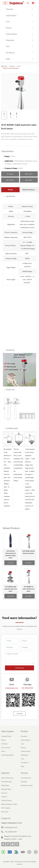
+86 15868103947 (27, 688)
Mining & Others (6, 789)
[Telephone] (12, 647)
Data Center (5, 812)
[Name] (12, 641)
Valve (8, 46)
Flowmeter (10, 9)
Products (24, 731)
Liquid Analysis (11, 15)
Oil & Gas (4, 793)
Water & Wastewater (7, 778)
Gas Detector (10, 53)
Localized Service (26, 778)
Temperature (10, 40)
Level (8, 22)
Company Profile (6, 736)
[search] (28, 3)
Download (24, 782)
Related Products (29, 190)
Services (24, 773)
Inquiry (10, 174)
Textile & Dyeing (6, 800)
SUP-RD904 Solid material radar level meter (11, 589)
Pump (8, 59)
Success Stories (6, 748)
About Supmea (7, 731)
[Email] (27, 641)
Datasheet (10, 180)
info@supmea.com (12, 688)
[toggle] (5, 3)
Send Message (19, 668)
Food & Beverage (6, 782)
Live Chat (11, 563)
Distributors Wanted (27, 785)
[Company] (27, 647)
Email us (29, 174)
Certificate (4, 744)
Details (10, 190)
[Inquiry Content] (19, 658)
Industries (5, 773)
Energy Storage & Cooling (9, 804)
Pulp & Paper (5, 785)
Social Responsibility (7, 755)
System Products (11, 34)
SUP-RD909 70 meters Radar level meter (28, 589)
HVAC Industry (6, 808)
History (3, 740)
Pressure (9, 28)
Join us (3, 751)
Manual (29, 180)
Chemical (4, 797)
